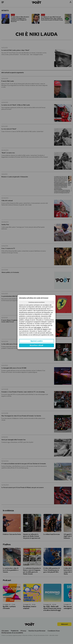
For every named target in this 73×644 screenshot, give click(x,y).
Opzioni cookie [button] (37, 341)
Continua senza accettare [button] (36, 302)
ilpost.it (45, 329)
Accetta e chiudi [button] (36, 345)
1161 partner (37, 327)
